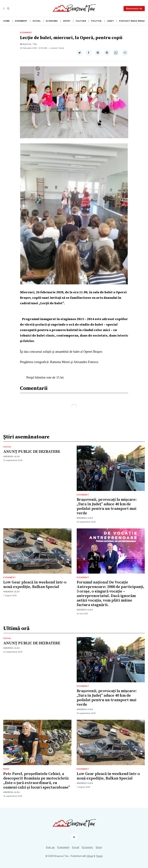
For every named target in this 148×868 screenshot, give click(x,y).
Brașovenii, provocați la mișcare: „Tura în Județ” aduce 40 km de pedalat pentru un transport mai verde (107, 506)
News (6, 769)
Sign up (50, 847)
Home (6, 21)
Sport (67, 21)
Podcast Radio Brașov (133, 21)
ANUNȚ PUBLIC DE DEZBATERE (32, 452)
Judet (110, 21)
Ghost (90, 856)
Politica (96, 21)
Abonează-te (134, 8)
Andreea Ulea (11, 456)
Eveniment (21, 21)
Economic (52, 21)
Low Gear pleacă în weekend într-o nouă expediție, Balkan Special (35, 585)
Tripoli (99, 856)
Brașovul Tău (29, 44)
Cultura (81, 21)
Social (37, 21)
